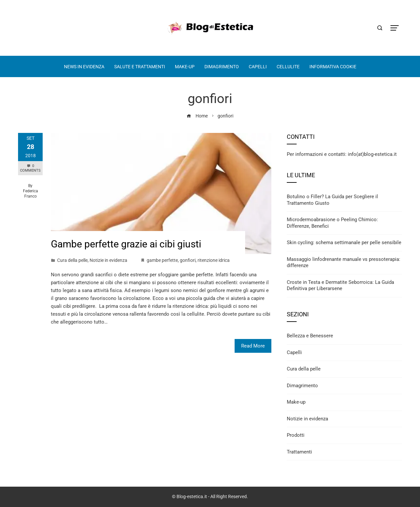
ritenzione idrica (214, 260)
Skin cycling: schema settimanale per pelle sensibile (344, 243)
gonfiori (188, 260)
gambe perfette (162, 260)
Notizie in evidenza (108, 260)
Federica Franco (31, 194)
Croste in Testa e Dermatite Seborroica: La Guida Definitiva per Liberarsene (340, 285)
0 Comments (30, 168)
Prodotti (296, 435)
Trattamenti (299, 452)
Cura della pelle (72, 260)
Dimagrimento (302, 386)
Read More (253, 346)
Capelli (294, 352)
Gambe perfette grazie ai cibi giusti (126, 244)
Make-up (296, 402)
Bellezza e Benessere (310, 336)
